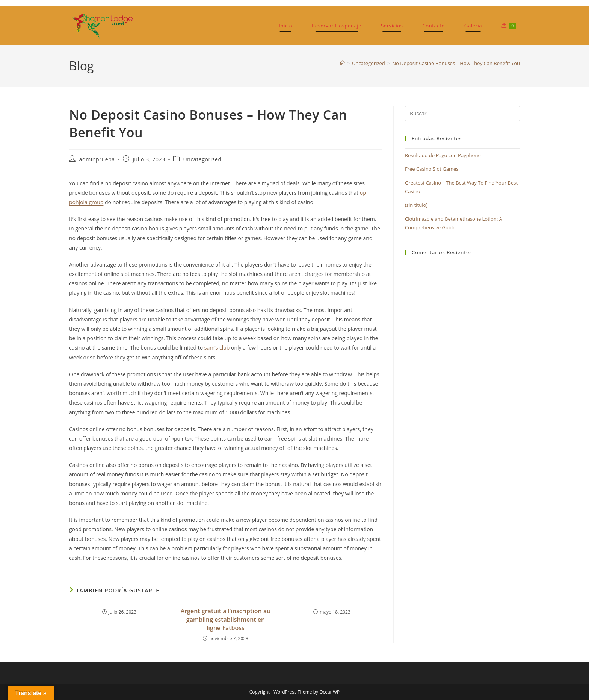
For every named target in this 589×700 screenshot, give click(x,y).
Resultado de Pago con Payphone (443, 155)
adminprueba (97, 159)
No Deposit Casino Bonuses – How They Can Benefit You (456, 63)
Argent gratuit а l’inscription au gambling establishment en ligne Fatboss (226, 619)
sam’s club (217, 348)
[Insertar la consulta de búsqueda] (462, 114)
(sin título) (416, 205)
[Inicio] (342, 63)
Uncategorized (202, 159)
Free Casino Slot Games (432, 169)
